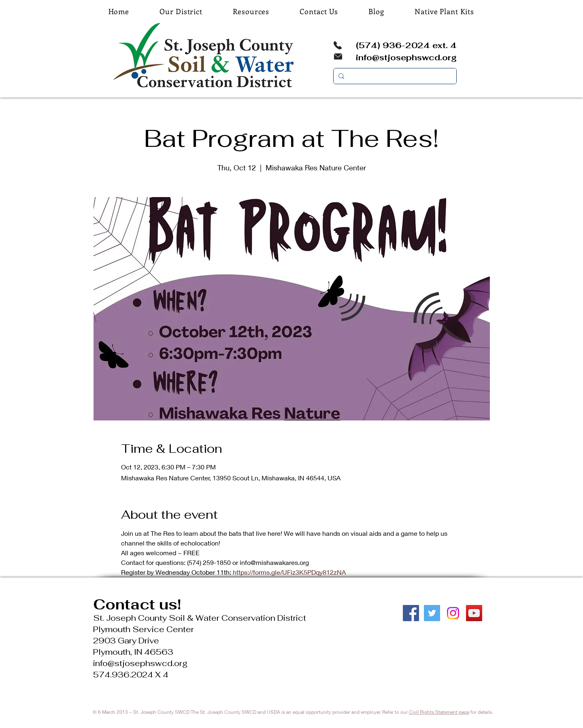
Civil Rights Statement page (439, 712)
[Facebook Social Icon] (411, 613)
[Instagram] (453, 613)
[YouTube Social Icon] (474, 613)
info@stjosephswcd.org (406, 57)
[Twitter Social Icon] (432, 613)
